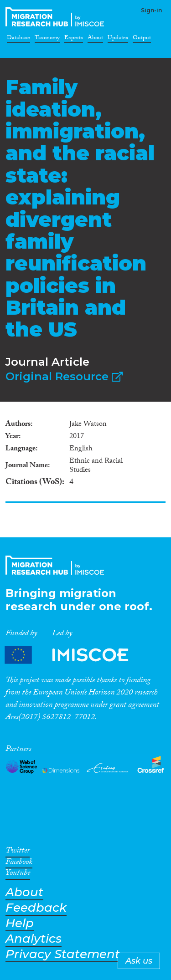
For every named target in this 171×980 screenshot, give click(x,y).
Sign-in (151, 10)
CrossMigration (57, 17)
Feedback (36, 908)
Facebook (19, 863)
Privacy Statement (63, 954)
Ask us (139, 961)
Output (142, 39)
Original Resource (64, 376)
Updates (118, 39)
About (95, 39)
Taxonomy (47, 39)
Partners (74, 655)
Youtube (18, 874)
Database (18, 39)
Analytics (34, 939)
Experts (74, 39)
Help (20, 923)
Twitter (18, 852)
